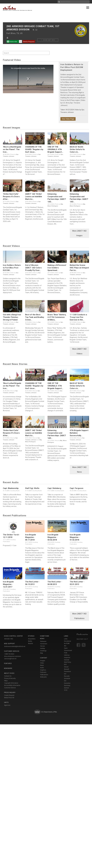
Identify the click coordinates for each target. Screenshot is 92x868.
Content (44, 658)
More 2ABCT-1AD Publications (79, 616)
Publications (44, 675)
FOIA (66, 653)
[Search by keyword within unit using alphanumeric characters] (26, 53)
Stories (31, 636)
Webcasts (43, 677)
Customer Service (10, 688)
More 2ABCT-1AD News (79, 470)
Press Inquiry (10, 693)
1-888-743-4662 (9, 654)
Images (43, 661)
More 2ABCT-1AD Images (79, 233)
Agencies (7, 705)
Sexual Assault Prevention (67, 669)
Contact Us (8, 676)
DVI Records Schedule (67, 676)
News (42, 665)
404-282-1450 (9, 639)
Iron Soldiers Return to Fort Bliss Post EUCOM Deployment (72, 67)
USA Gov (67, 655)
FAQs (6, 681)
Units (6, 702)
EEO (65, 665)
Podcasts (43, 672)
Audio (42, 668)
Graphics (43, 670)
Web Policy (68, 662)
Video (42, 663)
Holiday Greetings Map (43, 651)
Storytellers (32, 639)
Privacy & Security (10, 678)
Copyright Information (11, 683)
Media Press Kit (9, 698)
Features (8, 663)
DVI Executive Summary (67, 683)
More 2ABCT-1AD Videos (79, 351)
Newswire (8, 668)
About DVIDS (9, 673)
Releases (43, 641)
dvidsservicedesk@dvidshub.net (15, 646)
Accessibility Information (12, 685)
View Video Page (68, 119)
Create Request (9, 695)
